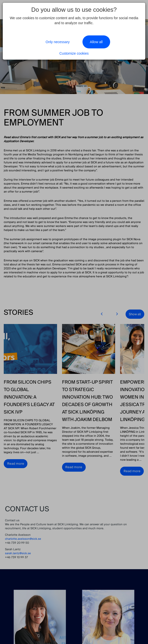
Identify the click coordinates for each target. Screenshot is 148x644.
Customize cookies (74, 53)
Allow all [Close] (96, 42)
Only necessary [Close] (58, 42)
